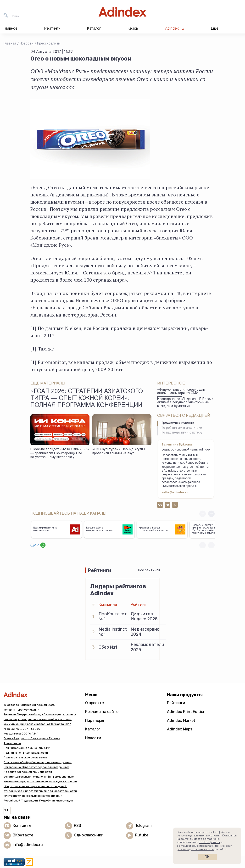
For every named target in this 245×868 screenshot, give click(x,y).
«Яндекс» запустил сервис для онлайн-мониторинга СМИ (181, 392)
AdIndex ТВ (175, 28)
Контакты (22, 826)
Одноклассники (89, 835)
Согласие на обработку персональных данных (36, 767)
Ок (207, 857)
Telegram (143, 826)
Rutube (142, 835)
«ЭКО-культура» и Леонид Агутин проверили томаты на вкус (119, 452)
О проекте (95, 703)
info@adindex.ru (28, 845)
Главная (10, 43)
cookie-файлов (209, 842)
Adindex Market (181, 721)
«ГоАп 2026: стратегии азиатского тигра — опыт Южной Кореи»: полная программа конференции (87, 399)
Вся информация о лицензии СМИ (27, 748)
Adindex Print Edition (186, 712)
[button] (211, 514)
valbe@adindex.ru (175, 493)
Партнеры (95, 721)
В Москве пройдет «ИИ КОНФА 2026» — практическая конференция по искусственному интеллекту (60, 453)
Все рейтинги (149, 570)
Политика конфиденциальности (26, 753)
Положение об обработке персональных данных (38, 762)
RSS (78, 826)
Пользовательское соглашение (25, 757)
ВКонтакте (23, 835)
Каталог (93, 729)
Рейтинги (176, 703)
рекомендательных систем (195, 849)
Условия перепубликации (21, 710)
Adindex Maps (180, 729)
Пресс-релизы (49, 43)
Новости (27, 43)
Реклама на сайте (102, 712)
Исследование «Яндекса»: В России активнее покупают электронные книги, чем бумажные (185, 403)
